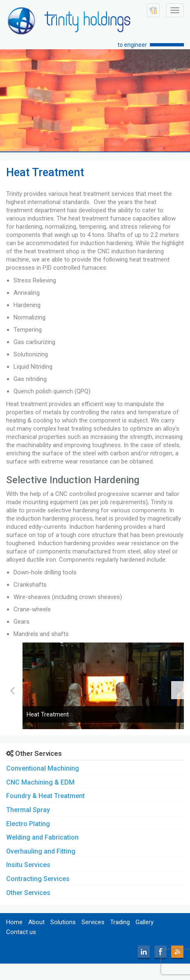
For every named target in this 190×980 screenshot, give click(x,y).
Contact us (21, 932)
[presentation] (12, 690)
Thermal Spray (28, 810)
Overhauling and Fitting (41, 851)
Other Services (28, 893)
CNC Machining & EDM (40, 782)
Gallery (145, 922)
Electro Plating (28, 824)
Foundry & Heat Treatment (45, 796)
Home (14, 922)
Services (93, 922)
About (36, 922)
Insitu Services (28, 865)
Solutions (63, 922)
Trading (120, 922)
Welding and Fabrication (42, 837)
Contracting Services (38, 879)
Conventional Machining (43, 768)
